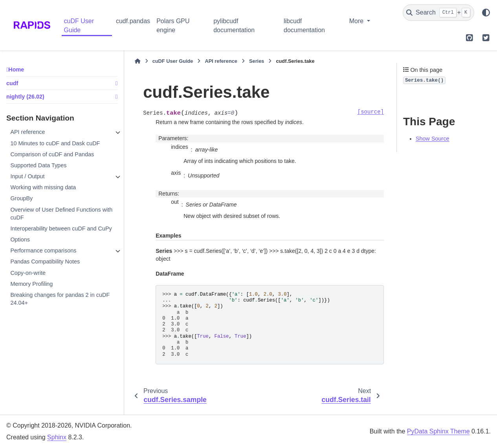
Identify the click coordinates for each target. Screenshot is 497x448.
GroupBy (21, 198)
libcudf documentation (304, 25)
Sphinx (57, 437)
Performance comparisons (43, 251)
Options (20, 240)
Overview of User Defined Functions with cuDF (61, 214)
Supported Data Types (38, 165)
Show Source (433, 139)
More (357, 21)
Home (16, 69)
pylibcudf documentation (234, 25)
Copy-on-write (28, 273)
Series (257, 61)
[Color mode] (486, 13)
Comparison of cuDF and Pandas (52, 154)
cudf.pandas (133, 21)
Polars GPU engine (173, 25)
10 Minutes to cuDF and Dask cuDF (55, 143)
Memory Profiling (31, 284)
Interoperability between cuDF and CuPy (61, 229)
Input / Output (27, 176)
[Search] (438, 13)
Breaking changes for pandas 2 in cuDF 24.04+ (60, 299)
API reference (28, 132)
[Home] (138, 61)
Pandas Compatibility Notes (45, 261)
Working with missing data (43, 187)
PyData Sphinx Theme (438, 431)
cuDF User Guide (79, 25)
